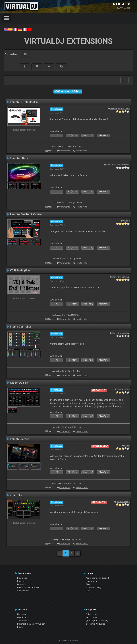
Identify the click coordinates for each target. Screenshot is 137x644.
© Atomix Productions (69, 641)
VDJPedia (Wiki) (93, 588)
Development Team (120, 108)
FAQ (88, 584)
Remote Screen (20, 439)
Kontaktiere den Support (97, 578)
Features (21, 584)
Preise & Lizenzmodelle (28, 588)
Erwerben (22, 581)
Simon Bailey (123, 501)
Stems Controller (21, 327)
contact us (22, 617)
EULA (20, 627)
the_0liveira (124, 389)
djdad (127, 221)
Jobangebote (24, 621)
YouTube (91, 617)
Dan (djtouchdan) (121, 277)
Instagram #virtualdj (97, 621)
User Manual (92, 581)
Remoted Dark (19, 158)
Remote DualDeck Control (26, 214)
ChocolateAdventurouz (118, 165)
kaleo (127, 445)
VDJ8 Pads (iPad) (21, 271)
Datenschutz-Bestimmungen (31, 624)
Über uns (21, 614)
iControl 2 (16, 495)
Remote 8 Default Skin (24, 102)
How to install (82, 151)
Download (22, 578)
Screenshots (23, 591)
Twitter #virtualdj (95, 624)
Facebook (92, 614)
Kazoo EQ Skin (19, 383)
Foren (88, 591)
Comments (65, 151)
